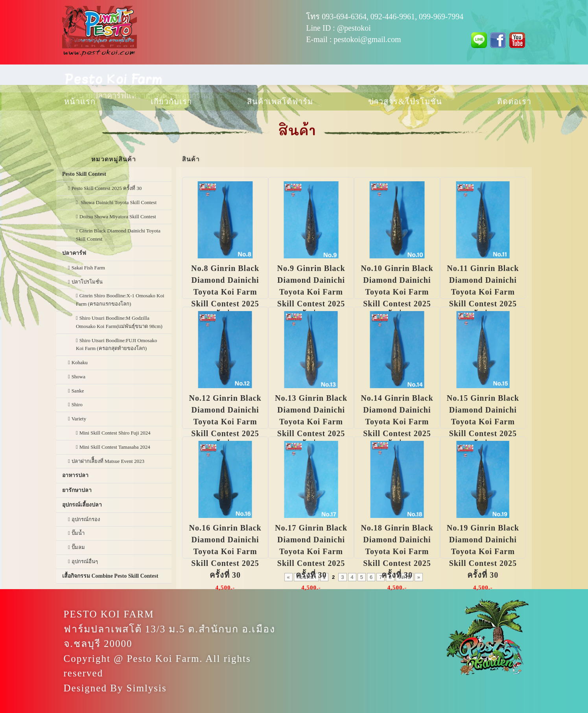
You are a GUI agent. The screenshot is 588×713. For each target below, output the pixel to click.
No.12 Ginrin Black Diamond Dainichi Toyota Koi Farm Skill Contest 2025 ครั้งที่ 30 (225, 422)
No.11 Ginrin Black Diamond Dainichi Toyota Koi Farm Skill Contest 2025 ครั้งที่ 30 (483, 292)
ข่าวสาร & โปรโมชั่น (405, 101)
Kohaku (80, 362)
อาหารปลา (75, 475)
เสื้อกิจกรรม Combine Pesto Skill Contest (110, 576)
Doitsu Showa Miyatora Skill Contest (118, 216)
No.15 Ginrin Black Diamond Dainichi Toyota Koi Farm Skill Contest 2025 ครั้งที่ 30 (483, 422)
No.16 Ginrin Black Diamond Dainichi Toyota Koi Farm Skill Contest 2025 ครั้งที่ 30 (225, 551)
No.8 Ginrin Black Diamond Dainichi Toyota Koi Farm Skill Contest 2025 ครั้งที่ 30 (225, 292)
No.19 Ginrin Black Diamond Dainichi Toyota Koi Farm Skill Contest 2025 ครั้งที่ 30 (483, 551)
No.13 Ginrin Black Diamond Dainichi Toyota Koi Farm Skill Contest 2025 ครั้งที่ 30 (311, 422)
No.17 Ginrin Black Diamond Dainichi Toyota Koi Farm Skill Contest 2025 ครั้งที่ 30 (311, 551)
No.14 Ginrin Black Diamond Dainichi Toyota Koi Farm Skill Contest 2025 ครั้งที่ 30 (397, 422)
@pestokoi (354, 28)
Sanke (78, 391)
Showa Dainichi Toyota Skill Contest (118, 202)
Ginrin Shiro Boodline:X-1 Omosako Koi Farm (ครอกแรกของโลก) (120, 300)
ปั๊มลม (78, 547)
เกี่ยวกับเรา (171, 101)
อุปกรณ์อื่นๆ (85, 561)
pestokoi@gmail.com (367, 39)
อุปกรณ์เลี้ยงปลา (82, 505)
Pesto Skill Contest (84, 174)
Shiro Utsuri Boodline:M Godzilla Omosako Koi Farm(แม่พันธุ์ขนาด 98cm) (119, 322)
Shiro (77, 404)
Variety (79, 419)
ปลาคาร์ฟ (74, 253)
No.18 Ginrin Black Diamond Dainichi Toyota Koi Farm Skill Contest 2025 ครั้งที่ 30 (397, 551)
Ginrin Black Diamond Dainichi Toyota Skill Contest (118, 235)
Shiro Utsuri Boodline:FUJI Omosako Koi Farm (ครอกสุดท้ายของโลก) (116, 345)
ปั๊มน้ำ (78, 533)
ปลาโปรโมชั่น (87, 282)
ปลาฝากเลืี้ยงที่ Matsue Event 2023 (108, 461)
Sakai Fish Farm (88, 268)
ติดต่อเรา (514, 101)
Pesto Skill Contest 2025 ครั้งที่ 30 (107, 188)
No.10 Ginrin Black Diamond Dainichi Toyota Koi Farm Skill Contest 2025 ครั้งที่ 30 (397, 292)
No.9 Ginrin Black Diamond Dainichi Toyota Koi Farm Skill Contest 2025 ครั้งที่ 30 (311, 292)
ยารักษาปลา (77, 490)
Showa (78, 377)
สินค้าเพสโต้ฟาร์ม (280, 101)
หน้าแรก (80, 101)
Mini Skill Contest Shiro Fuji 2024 (115, 433)
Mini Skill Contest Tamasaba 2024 (115, 447)
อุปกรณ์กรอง (86, 519)
